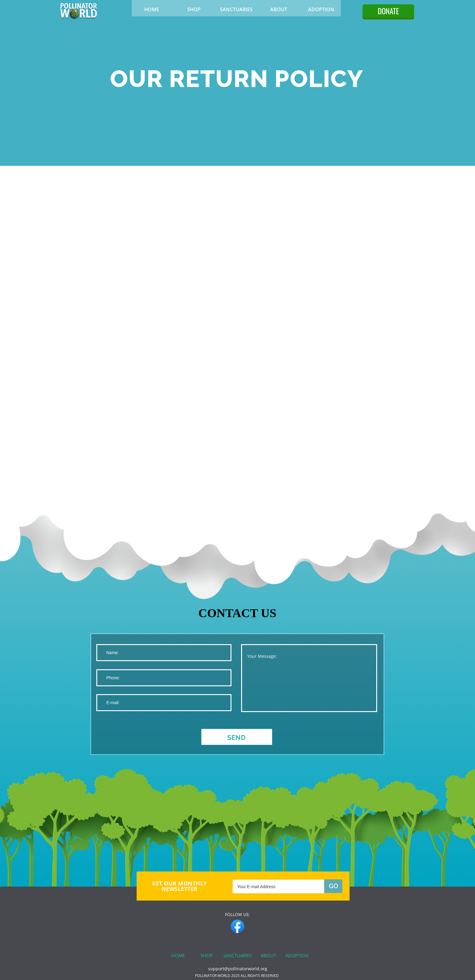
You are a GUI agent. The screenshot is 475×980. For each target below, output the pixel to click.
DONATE (388, 11)
